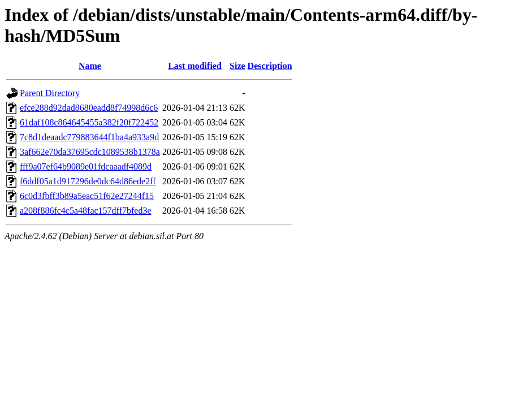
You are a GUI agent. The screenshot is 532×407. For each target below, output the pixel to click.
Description (270, 66)
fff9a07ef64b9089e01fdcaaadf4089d (86, 166)
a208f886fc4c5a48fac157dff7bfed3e (86, 211)
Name (90, 66)
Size (237, 66)
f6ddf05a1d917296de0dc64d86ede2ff (88, 181)
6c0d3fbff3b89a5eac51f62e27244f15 (87, 196)
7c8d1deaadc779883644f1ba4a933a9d (89, 137)
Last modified (195, 66)
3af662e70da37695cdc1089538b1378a (90, 152)
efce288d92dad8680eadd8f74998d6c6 (89, 108)
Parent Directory (50, 93)
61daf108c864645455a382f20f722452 (89, 122)
